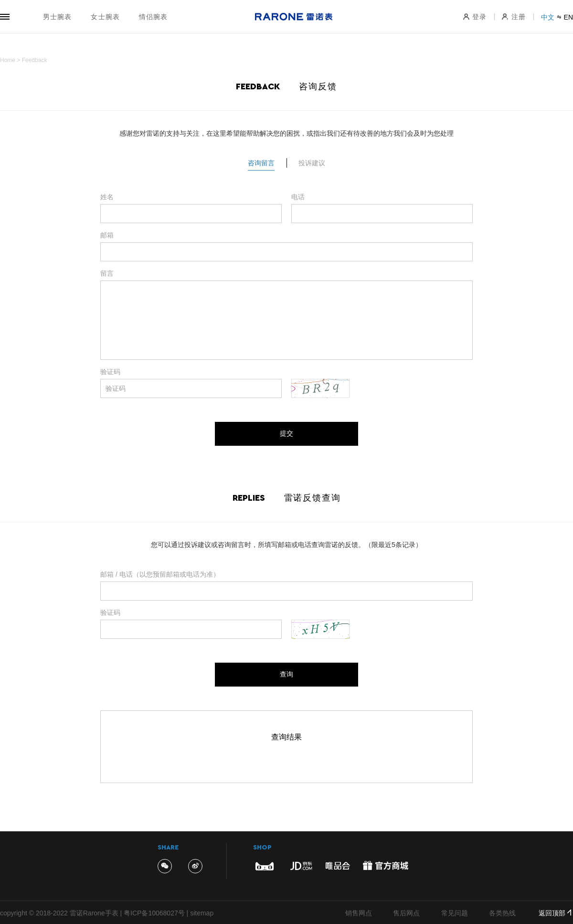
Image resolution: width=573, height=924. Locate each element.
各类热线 (502, 913)
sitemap (202, 913)
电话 (298, 197)
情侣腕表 (153, 17)
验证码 (110, 372)
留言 (107, 273)
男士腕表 (57, 17)
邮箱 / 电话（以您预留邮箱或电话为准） (160, 574)
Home (8, 60)
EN (568, 17)
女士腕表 (105, 17)
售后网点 (406, 913)
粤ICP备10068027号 (154, 913)
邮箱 (107, 235)
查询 (286, 674)
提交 (286, 433)
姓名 (107, 197)
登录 (475, 17)
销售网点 (359, 913)
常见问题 (455, 913)
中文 (548, 17)
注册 (514, 17)
